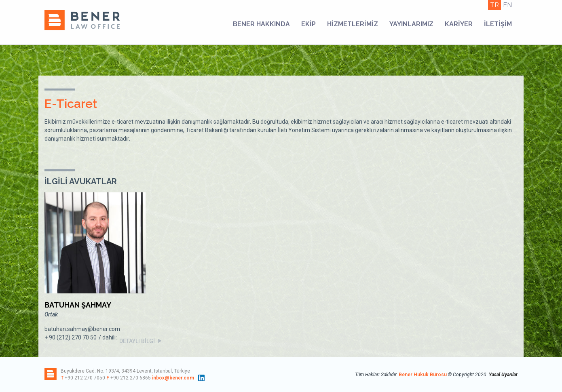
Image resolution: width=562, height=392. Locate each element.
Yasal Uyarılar (503, 375)
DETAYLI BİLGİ (141, 341)
